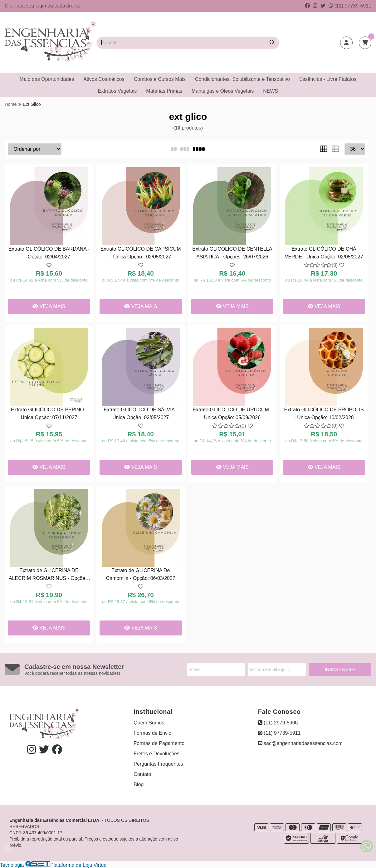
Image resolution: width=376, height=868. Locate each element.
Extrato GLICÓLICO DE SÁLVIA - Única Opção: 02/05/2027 (141, 413)
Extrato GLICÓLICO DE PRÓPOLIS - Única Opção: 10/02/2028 (324, 413)
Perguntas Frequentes (158, 764)
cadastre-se (67, 6)
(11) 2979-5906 (278, 723)
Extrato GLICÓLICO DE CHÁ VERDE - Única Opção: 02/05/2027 (324, 253)
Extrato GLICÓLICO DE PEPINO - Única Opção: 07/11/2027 (49, 413)
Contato (142, 774)
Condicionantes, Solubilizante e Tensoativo (242, 79)
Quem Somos (149, 723)
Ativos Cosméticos (104, 79)
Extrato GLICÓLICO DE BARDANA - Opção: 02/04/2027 (49, 253)
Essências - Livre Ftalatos (328, 79)
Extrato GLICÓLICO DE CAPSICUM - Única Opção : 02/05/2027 (141, 253)
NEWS (271, 91)
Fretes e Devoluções (156, 754)
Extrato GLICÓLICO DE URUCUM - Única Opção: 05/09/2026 (232, 413)
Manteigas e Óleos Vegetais (223, 91)
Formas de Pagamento (159, 743)
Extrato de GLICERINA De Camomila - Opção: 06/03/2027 (140, 574)
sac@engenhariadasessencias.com (300, 743)
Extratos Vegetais (117, 91)
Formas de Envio (152, 733)
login (42, 6)
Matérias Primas (164, 91)
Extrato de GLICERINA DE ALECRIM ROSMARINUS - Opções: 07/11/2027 (49, 575)
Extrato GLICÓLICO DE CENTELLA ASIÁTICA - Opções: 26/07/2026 (232, 253)
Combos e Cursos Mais (160, 79)
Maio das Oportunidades (47, 79)
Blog (139, 785)
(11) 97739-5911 (350, 6)
